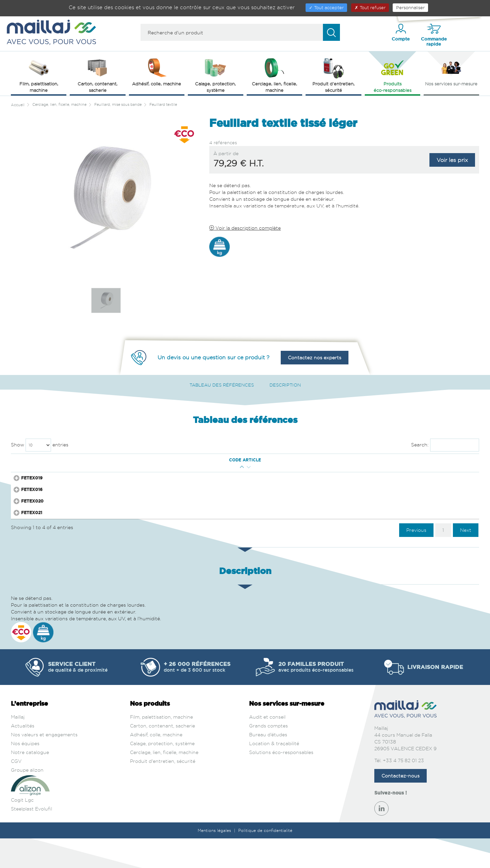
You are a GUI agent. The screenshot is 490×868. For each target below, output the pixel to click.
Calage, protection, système (162, 773)
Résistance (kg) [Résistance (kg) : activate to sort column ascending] (214, 460)
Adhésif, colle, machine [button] (157, 71)
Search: (445, 445)
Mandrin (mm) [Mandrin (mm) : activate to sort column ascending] (175, 460)
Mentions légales (215, 860)
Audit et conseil (267, 747)
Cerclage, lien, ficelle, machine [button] (274, 75)
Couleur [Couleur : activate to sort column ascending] (350, 460)
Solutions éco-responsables (281, 782)
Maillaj (18, 747)
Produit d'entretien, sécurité (163, 791)
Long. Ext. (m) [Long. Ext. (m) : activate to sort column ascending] (137, 460)
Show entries (40, 445)
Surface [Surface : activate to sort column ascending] (306, 460)
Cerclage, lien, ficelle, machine (164, 782)
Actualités (23, 756)
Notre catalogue (30, 782)
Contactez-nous (401, 805)
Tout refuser (370, 7)
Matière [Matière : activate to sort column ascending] (256, 460)
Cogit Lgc (22, 830)
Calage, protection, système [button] (215, 75)
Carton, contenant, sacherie (162, 756)
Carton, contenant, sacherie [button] (97, 75)
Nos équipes (25, 773)
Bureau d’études (268, 764)
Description (285, 385)
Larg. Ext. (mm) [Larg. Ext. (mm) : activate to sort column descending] (98, 460)
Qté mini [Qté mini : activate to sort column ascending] (65, 460)
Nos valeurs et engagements (44, 764)
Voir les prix (452, 160)
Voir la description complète (245, 228)
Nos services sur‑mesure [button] (451, 71)
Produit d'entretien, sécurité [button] (333, 75)
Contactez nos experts (315, 357)
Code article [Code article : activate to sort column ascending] (31, 460)
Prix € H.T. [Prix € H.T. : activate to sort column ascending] (388, 460)
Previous (416, 560)
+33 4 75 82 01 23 (403, 790)
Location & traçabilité (274, 773)
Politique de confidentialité (265, 860)
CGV (16, 791)
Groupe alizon (27, 800)
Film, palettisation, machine (161, 747)
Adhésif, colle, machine (156, 764)
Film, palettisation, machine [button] (39, 75)
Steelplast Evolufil (31, 839)
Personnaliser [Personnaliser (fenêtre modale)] (410, 7)
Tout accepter (326, 7)
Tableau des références (222, 385)
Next (466, 560)
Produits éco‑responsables (393, 75)
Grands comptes (268, 756)
